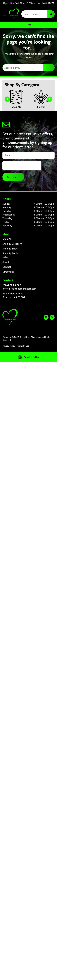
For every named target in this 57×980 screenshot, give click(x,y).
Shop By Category (12, 244)
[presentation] (22, 166)
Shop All (16, 107)
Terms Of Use (23, 346)
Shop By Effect (10, 249)
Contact (7, 267)
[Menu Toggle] (30, 25)
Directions (8, 272)
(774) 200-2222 (12, 285)
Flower (41, 107)
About (6, 262)
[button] (5, 14)
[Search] (51, 14)
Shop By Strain (10, 253)
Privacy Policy (9, 346)
